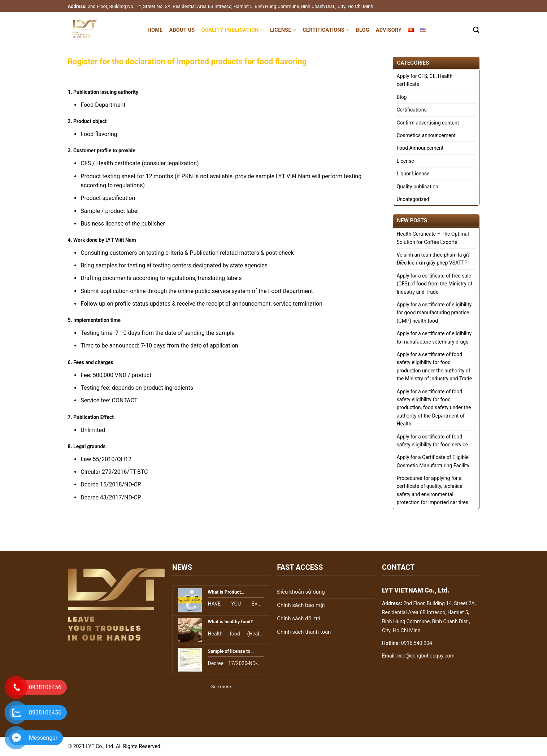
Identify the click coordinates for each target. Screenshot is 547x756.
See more (221, 687)
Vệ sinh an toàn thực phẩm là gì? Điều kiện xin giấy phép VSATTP (433, 259)
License (283, 30)
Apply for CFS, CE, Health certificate (425, 80)
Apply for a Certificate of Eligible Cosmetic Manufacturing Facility (433, 461)
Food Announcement (420, 148)
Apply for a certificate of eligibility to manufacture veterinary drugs (434, 337)
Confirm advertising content (428, 123)
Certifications (326, 30)
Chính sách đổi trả (299, 619)
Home (155, 30)
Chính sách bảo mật (301, 605)
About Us (182, 30)
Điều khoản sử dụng (301, 592)
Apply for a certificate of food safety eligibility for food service (433, 441)
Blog (362, 30)
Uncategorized (413, 199)
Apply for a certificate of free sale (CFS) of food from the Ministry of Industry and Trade (435, 284)
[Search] (476, 30)
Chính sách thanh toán (304, 632)
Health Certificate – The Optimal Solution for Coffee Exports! (433, 238)
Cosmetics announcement (426, 135)
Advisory (389, 30)
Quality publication (232, 30)
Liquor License (413, 174)
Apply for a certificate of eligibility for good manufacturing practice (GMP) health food (434, 313)
